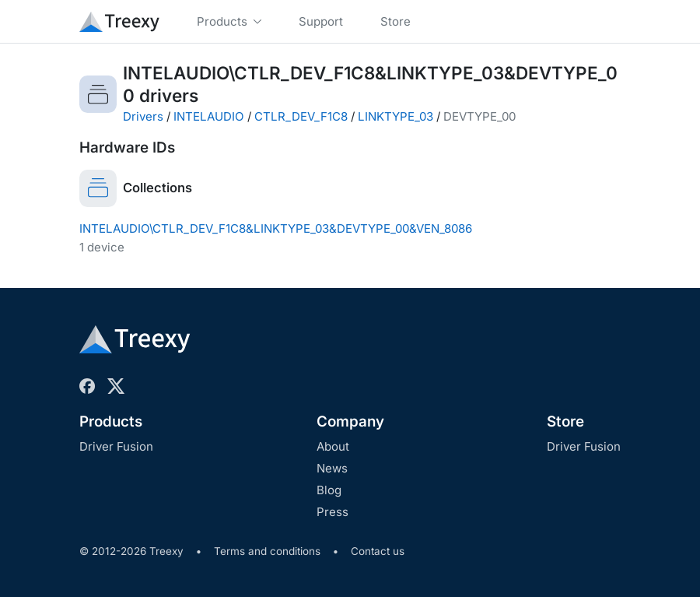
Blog (329, 490)
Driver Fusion (116, 446)
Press (332, 512)
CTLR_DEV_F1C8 (301, 116)
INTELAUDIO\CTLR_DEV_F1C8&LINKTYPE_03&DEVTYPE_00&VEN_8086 (276, 228)
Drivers (143, 116)
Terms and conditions (267, 551)
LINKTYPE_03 (395, 116)
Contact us (378, 551)
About (333, 446)
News (332, 468)
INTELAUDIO (209, 116)
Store (565, 421)
